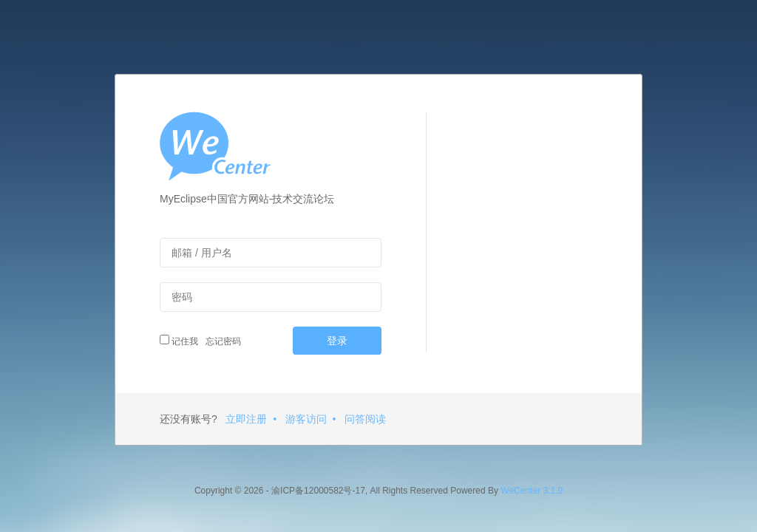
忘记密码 (221, 341)
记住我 (179, 341)
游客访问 (306, 419)
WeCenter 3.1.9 (532, 491)
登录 (337, 341)
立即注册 (246, 419)
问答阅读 (365, 419)
